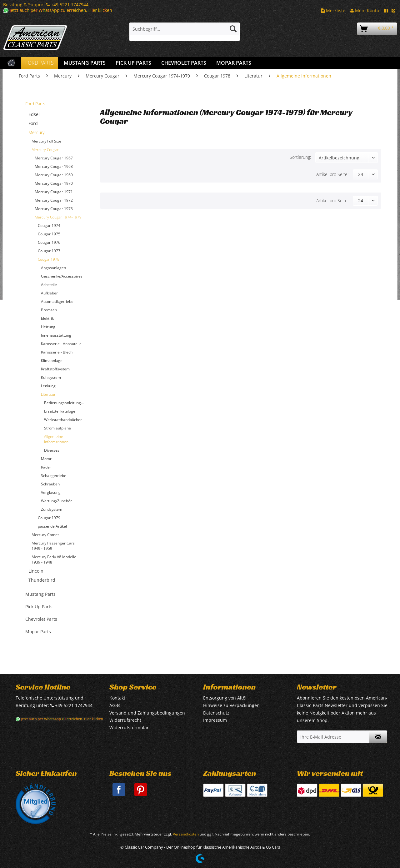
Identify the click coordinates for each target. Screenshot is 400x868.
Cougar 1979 (49, 518)
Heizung (48, 327)
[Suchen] (233, 29)
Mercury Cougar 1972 (54, 200)
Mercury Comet (45, 535)
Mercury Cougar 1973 (54, 209)
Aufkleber (49, 293)
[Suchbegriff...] (185, 29)
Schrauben (50, 484)
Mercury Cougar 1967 (54, 158)
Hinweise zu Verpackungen (231, 705)
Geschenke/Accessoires (62, 276)
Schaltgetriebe (54, 476)
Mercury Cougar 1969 (54, 175)
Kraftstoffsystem (55, 369)
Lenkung (48, 386)
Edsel (34, 114)
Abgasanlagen (53, 268)
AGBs (115, 705)
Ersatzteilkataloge (60, 411)
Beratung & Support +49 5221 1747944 (46, 5)
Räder (46, 467)
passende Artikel (52, 526)
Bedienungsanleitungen (65, 403)
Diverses (52, 450)
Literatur (48, 394)
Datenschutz (216, 713)
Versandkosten (186, 834)
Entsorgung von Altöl (225, 698)
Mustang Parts (40, 594)
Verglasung (51, 492)
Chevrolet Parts (41, 619)
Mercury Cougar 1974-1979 (58, 217)
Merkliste (333, 10)
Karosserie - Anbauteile (61, 344)
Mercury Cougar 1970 (54, 183)
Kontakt (117, 698)
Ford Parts (35, 104)
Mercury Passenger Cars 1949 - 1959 (53, 546)
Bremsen (49, 310)
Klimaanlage (52, 361)
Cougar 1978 (49, 259)
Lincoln (36, 571)
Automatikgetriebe (57, 301)
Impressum (215, 720)
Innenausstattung (56, 335)
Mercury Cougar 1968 (54, 166)
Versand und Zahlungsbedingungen (147, 713)
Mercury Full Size (46, 141)
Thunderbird (42, 580)
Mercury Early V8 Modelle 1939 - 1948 (54, 559)
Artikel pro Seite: (332, 174)
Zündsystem (52, 509)
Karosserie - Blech (57, 352)
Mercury (36, 132)
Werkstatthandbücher (63, 420)
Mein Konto (365, 10)
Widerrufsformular (129, 728)
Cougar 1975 (49, 234)
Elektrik (47, 318)
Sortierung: (300, 157)
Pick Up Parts (39, 607)
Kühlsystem (51, 377)
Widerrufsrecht (125, 720)
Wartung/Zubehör (56, 501)
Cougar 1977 (49, 251)
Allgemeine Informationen (56, 439)
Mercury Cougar (45, 150)
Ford (33, 123)
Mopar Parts (38, 632)
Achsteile (49, 285)
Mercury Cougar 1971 (54, 192)
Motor (46, 459)
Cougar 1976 (49, 242)
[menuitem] (185, 32)
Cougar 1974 (49, 226)
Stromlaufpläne (57, 428)
